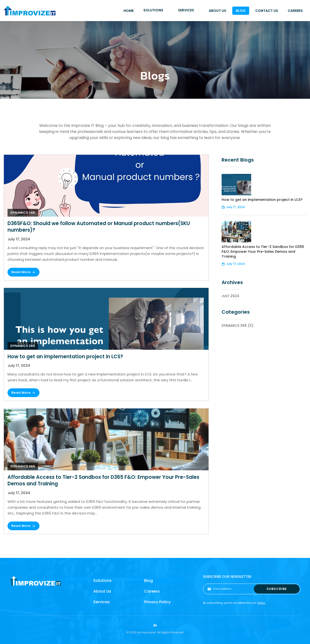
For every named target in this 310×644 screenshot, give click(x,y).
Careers (152, 591)
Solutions (102, 581)
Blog (148, 581)
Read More (21, 272)
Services (101, 602)
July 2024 (230, 296)
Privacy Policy (157, 602)
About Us (102, 591)
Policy (261, 603)
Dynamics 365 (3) (237, 326)
